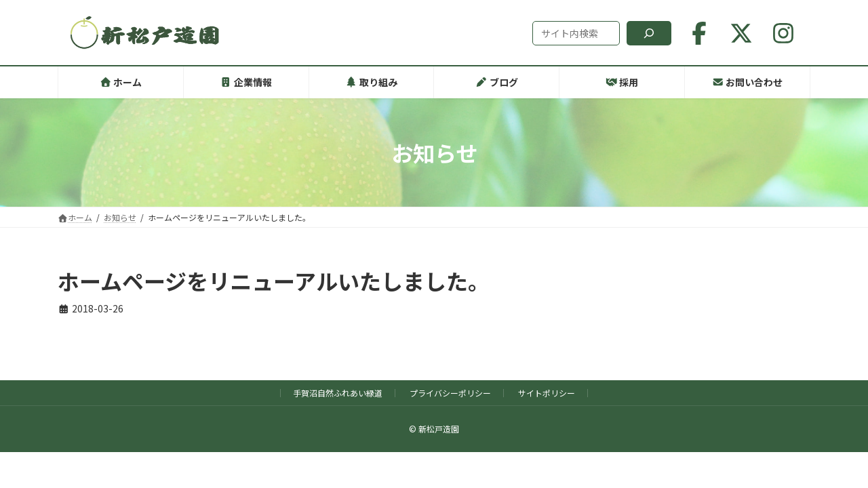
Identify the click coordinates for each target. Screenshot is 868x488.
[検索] (649, 33)
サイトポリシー (547, 393)
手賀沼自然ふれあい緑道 (338, 393)
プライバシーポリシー (450, 393)
